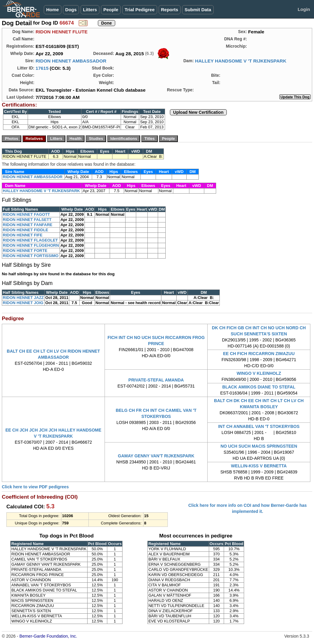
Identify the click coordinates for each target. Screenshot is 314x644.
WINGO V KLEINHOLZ (259, 373)
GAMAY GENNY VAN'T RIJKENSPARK (156, 456)
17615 (42, 68)
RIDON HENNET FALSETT (27, 220)
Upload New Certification (198, 112)
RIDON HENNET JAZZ (23, 298)
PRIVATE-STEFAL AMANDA (156, 380)
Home (53, 10)
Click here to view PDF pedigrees (35, 487)
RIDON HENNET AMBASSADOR (71, 61)
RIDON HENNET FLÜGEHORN (31, 245)
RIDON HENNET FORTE (25, 251)
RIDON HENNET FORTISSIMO (31, 256)
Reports (170, 10)
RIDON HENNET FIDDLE (26, 230)
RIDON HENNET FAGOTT (26, 214)
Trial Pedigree (140, 10)
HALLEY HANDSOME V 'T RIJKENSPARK (241, 61)
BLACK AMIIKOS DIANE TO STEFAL (259, 387)
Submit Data (198, 10)
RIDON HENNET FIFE (23, 235)
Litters (90, 10)
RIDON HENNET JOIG (23, 303)
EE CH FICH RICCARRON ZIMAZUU (259, 354)
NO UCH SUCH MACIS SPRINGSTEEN (259, 446)
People (111, 10)
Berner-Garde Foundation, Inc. (48, 636)
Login (304, 9)
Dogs (71, 10)
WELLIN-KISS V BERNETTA (259, 466)
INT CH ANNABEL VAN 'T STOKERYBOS (259, 426)
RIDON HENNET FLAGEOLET (30, 240)
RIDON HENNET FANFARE (28, 225)
